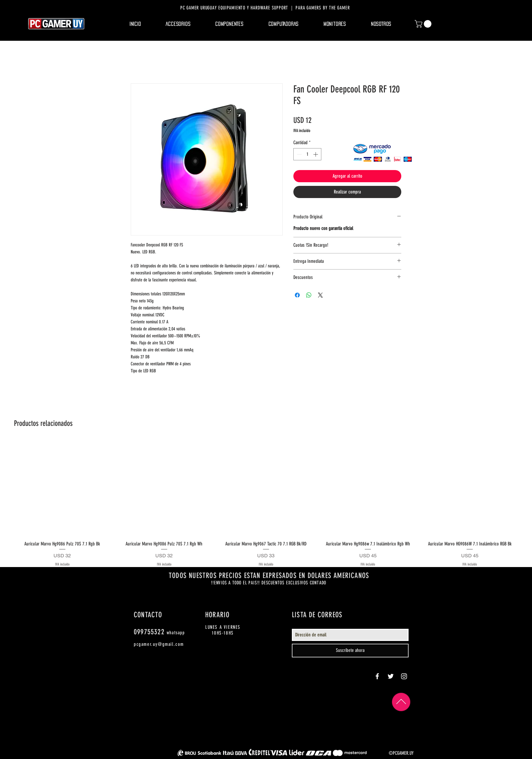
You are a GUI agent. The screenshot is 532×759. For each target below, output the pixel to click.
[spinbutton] (307, 154)
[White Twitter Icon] (391, 676)
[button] (178, 24)
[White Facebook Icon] (377, 676)
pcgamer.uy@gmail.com (159, 644)
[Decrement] (299, 154)
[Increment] (316, 154)
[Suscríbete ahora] (350, 651)
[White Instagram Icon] (404, 676)
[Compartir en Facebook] (297, 295)
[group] (266, 503)
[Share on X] (320, 295)
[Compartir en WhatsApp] (309, 295)
